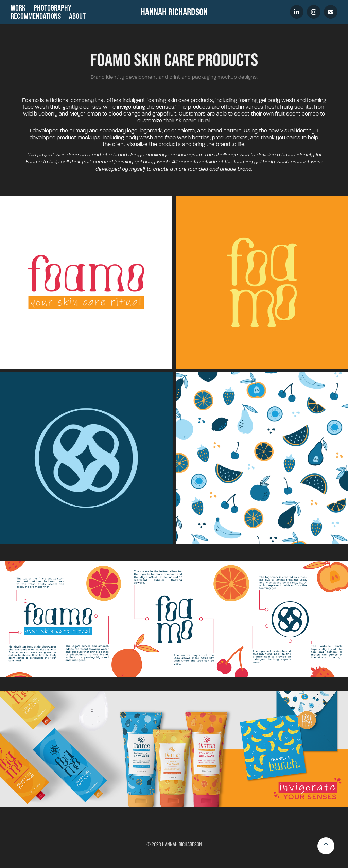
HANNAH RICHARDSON (174, 12)
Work (18, 8)
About (77, 16)
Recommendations (36, 16)
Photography (53, 8)
